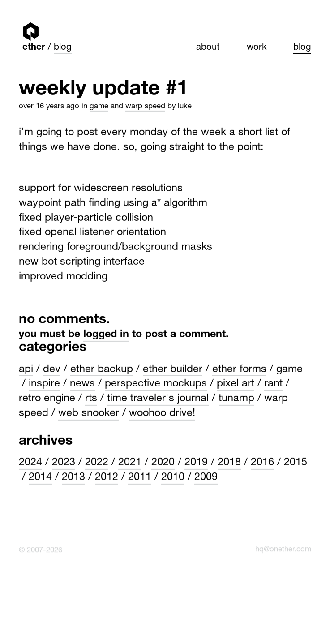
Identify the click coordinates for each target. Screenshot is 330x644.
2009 (206, 477)
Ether (30, 31)
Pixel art (236, 384)
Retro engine (47, 399)
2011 (140, 477)
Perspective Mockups (156, 384)
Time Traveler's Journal (158, 399)
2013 (73, 477)
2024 (30, 463)
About (208, 48)
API (26, 369)
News (82, 384)
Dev (52, 369)
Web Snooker (89, 413)
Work (257, 48)
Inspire (44, 384)
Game (99, 106)
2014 (40, 477)
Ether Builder (173, 369)
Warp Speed (145, 106)
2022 (97, 463)
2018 (229, 463)
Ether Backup (102, 369)
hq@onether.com (283, 548)
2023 (64, 463)
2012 (107, 477)
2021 (130, 463)
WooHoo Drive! (162, 413)
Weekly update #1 (103, 90)
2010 (173, 477)
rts (91, 399)
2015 (296, 463)
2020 (163, 463)
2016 (262, 463)
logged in (106, 334)
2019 (196, 463)
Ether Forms (239, 369)
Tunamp (236, 399)
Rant (273, 384)
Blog (63, 48)
